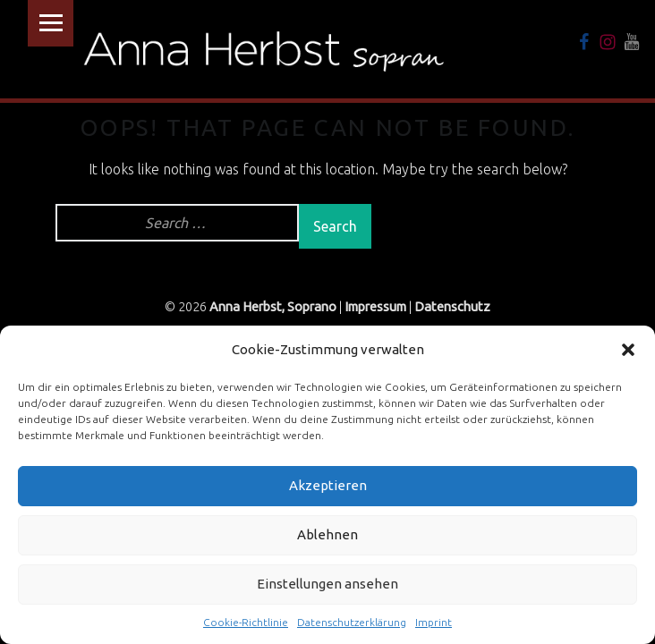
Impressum (375, 307)
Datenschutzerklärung (352, 622)
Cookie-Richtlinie (246, 622)
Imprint (434, 622)
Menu (51, 23)
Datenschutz (452, 307)
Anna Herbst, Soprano (273, 307)
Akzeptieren (328, 485)
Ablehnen (327, 534)
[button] (628, 350)
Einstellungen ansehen (327, 584)
